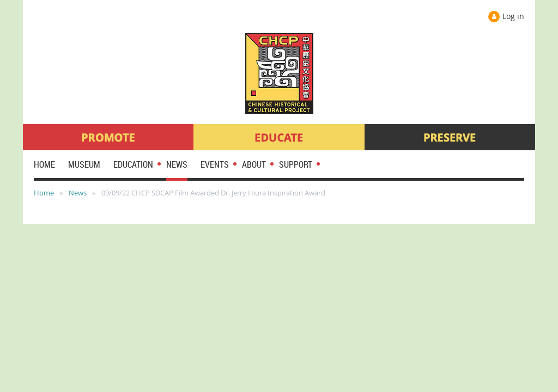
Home (44, 193)
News (78, 193)
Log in (513, 16)
